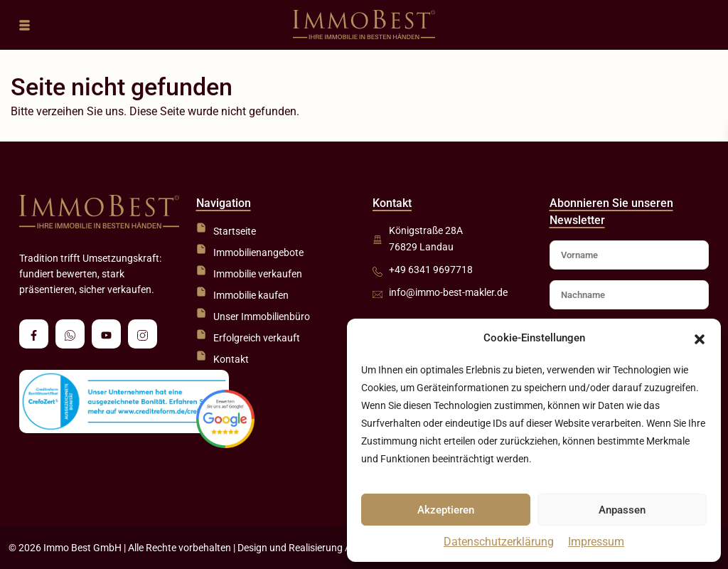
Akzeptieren (446, 510)
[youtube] (106, 334)
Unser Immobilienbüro (262, 317)
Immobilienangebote (258, 252)
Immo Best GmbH (82, 548)
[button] (700, 339)
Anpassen (622, 510)
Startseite (235, 231)
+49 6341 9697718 (431, 270)
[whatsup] (70, 334)
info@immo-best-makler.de (448, 292)
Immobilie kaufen (251, 295)
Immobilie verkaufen (258, 274)
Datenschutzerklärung (499, 542)
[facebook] (34, 334)
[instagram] (143, 334)
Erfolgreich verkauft (257, 338)
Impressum (596, 542)
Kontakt (231, 359)
